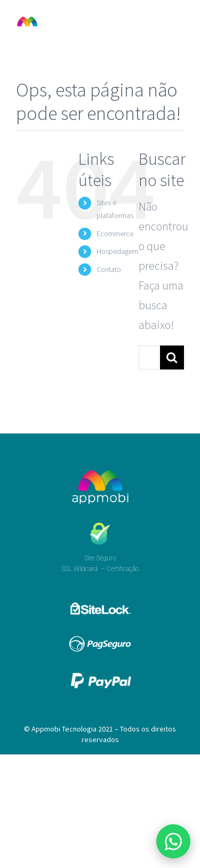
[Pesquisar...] (149, 357)
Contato (109, 269)
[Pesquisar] (172, 357)
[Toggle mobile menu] (178, 22)
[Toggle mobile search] (157, 22)
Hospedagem (117, 251)
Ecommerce (115, 234)
